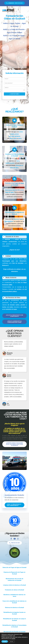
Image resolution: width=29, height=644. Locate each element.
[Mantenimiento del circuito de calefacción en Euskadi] (14, 580)
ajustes (13, 639)
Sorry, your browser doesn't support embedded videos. (13, 461)
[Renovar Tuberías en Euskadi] (14, 608)
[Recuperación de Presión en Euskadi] (14, 632)
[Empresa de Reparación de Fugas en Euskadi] (14, 573)
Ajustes (12, 641)
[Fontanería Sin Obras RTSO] (8, 10)
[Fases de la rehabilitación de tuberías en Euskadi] (14, 602)
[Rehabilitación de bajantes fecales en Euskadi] (14, 613)
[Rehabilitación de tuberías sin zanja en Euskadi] (14, 620)
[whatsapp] (18, 540)
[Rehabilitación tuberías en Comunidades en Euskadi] (14, 626)
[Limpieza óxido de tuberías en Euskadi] (14, 585)
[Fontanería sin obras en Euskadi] (14, 590)
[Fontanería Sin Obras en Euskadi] (14, 3)
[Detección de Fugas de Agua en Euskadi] (14, 568)
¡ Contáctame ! (16, 94)
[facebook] (11, 540)
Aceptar (5, 641)
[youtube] (15, 540)
